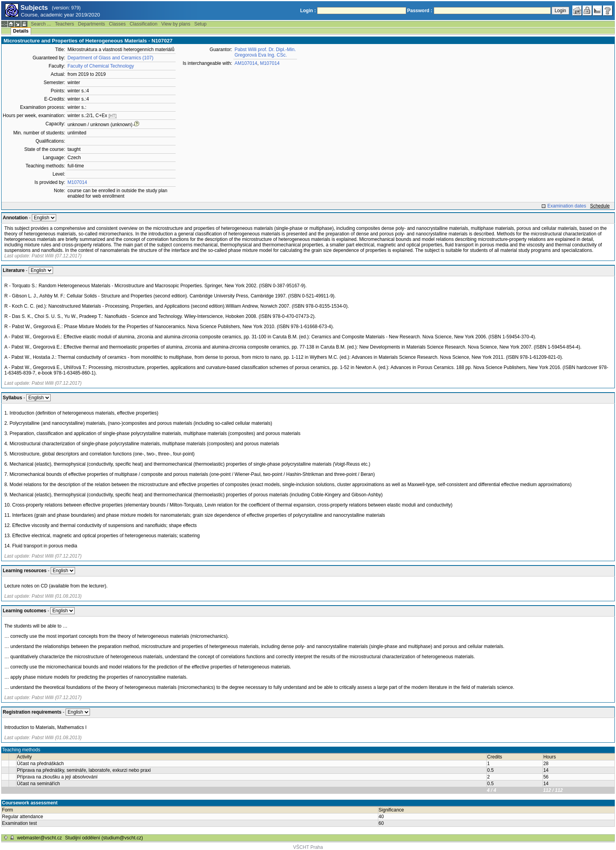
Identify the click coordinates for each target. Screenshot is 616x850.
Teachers (65, 24)
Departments (92, 24)
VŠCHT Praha (308, 847)
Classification (144, 24)
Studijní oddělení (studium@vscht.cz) (104, 838)
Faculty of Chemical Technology (101, 66)
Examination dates (567, 206)
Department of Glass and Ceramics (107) (111, 58)
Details (21, 31)
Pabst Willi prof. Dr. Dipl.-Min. (265, 50)
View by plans (176, 24)
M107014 (77, 182)
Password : (420, 11)
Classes (117, 24)
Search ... (41, 24)
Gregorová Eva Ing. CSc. (261, 55)
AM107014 (246, 63)
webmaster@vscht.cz (39, 838)
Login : (308, 11)
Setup (200, 24)
